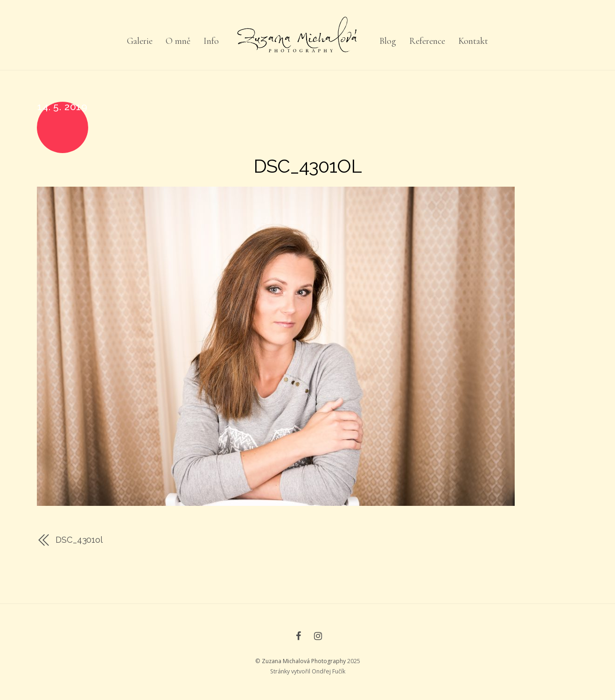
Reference (427, 41)
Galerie (140, 41)
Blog (388, 41)
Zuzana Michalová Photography (304, 661)
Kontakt (473, 41)
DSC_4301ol (307, 166)
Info (211, 41)
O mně (178, 41)
